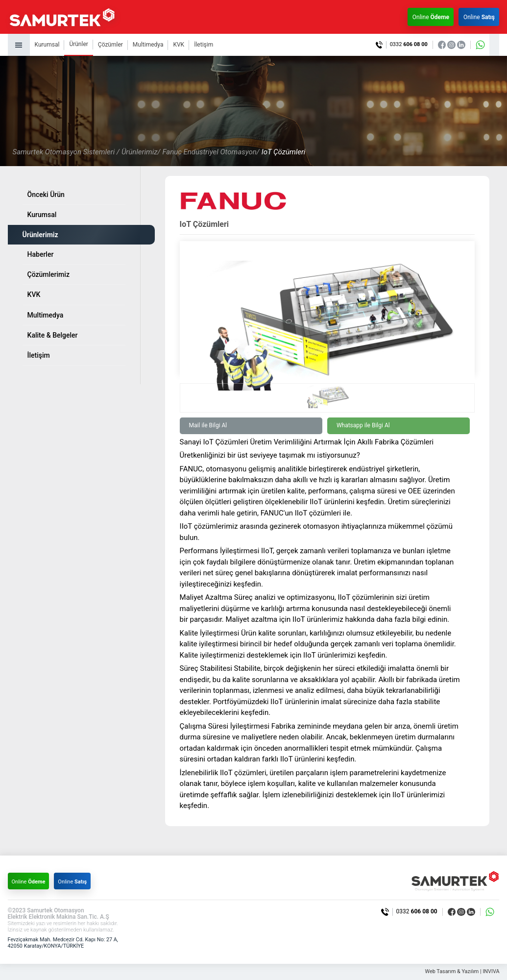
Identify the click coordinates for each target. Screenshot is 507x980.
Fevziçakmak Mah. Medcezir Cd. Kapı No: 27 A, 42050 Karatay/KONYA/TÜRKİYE (64, 943)
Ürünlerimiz (40, 235)
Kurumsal (47, 45)
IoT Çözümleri (284, 152)
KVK (179, 45)
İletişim (204, 45)
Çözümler (110, 45)
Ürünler (78, 44)
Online (430, 17)
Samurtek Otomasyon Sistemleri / (66, 152)
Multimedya (148, 45)
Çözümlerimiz (48, 274)
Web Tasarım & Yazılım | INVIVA (461, 972)
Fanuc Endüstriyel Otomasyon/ (211, 152)
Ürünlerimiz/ (141, 152)
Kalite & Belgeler (53, 335)
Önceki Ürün (46, 195)
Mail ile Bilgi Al (208, 425)
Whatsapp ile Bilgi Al (363, 425)
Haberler (41, 254)
